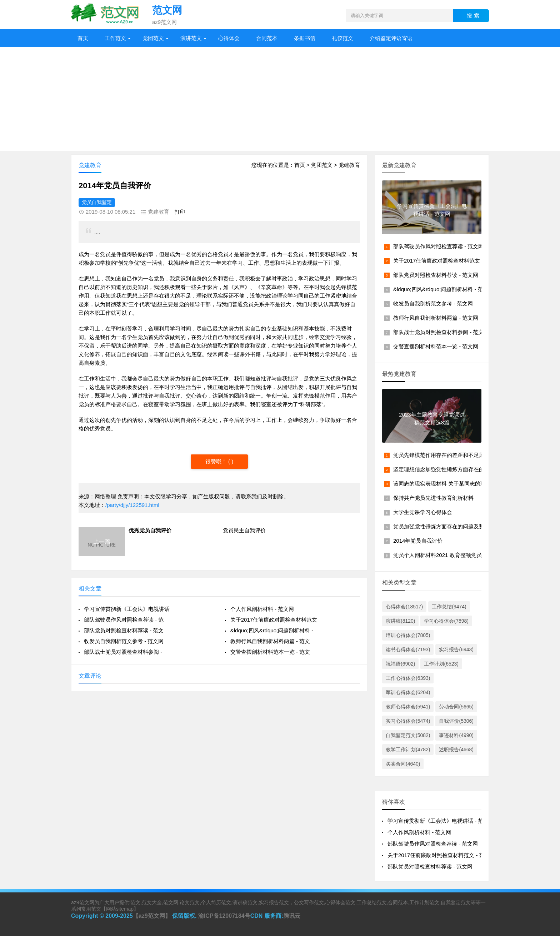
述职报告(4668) (456, 750)
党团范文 (153, 38)
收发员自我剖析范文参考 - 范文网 (124, 641)
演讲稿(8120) (400, 621)
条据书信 (305, 38)
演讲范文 (191, 38)
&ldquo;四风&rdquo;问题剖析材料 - (272, 630)
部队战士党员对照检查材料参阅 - (123, 652)
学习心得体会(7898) (446, 621)
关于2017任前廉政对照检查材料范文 (274, 620)
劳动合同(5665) (456, 707)
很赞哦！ (217, 461)
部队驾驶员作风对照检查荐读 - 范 (124, 620)
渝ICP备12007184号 (224, 916)
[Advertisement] (280, 101)
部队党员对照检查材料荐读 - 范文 (124, 630)
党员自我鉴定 (97, 202)
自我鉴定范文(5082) (408, 735)
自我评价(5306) (456, 721)
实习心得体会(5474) (408, 721)
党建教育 (349, 165)
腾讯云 (292, 916)
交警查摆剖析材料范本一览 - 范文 (270, 652)
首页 (83, 38)
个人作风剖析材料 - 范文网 (262, 609)
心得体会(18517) (404, 607)
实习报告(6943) (456, 649)
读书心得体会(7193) (408, 649)
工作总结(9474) (449, 607)
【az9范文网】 (152, 916)
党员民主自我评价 (244, 530)
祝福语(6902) (400, 664)
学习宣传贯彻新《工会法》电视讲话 (127, 609)
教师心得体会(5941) (408, 707)
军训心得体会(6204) (408, 692)
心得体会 (229, 38)
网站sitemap (120, 909)
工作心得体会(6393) (408, 678)
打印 (180, 212)
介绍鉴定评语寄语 (391, 38)
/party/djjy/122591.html (132, 505)
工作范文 (115, 38)
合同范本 (267, 38)
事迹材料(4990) (456, 735)
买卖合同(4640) (403, 764)
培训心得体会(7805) (408, 635)
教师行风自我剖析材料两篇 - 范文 (270, 641)
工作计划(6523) (441, 664)
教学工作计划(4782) (408, 750)
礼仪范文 (342, 38)
